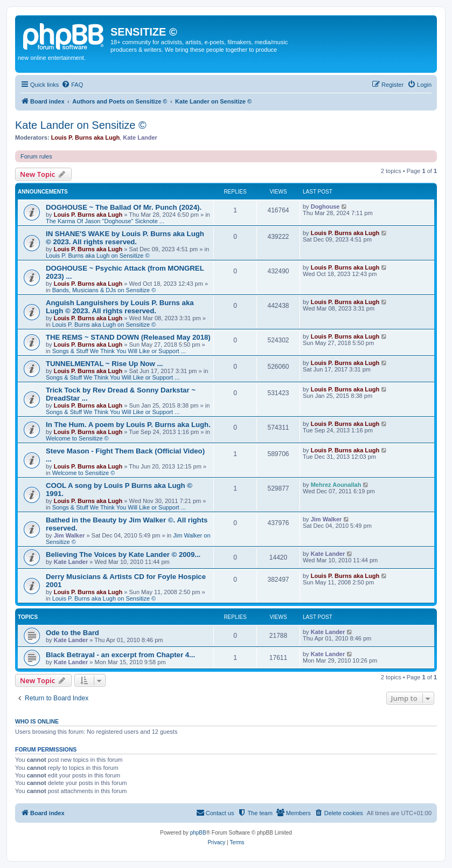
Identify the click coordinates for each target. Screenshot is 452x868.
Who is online (37, 721)
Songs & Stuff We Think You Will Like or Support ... (119, 351)
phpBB (198, 833)
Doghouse (325, 206)
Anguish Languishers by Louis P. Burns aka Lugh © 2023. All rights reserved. (120, 307)
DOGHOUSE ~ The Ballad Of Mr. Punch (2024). (124, 207)
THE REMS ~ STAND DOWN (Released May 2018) (128, 337)
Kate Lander (140, 137)
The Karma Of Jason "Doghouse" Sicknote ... (105, 221)
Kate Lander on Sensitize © (81, 125)
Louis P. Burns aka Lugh (86, 137)
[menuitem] (72, 85)
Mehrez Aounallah (336, 485)
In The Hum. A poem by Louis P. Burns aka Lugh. (128, 425)
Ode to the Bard (72, 633)
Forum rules (36, 156)
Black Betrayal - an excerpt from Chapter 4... (120, 655)
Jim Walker (69, 535)
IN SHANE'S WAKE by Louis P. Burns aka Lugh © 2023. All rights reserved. (125, 238)
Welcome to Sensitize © (77, 438)
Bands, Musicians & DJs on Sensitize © (104, 290)
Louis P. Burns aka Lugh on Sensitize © (98, 256)
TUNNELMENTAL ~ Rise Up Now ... (104, 364)
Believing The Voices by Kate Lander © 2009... (123, 554)
